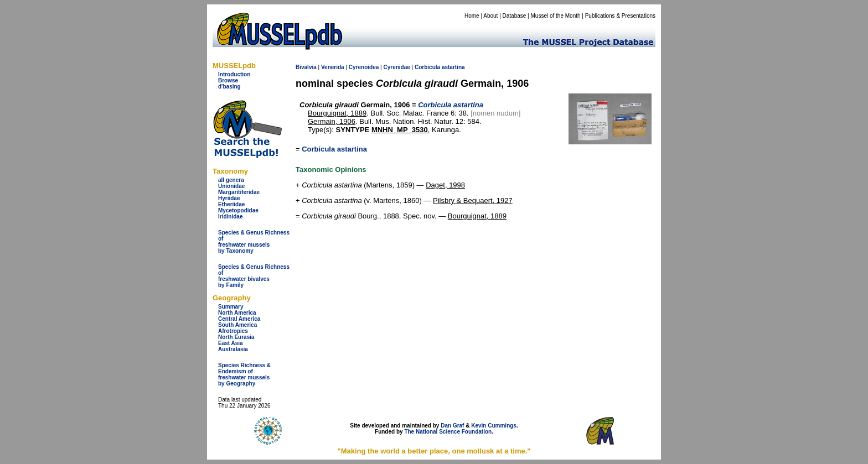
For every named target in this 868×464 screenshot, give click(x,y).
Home (472, 16)
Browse (228, 80)
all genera (231, 180)
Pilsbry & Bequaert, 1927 (473, 200)
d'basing (229, 87)
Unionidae (231, 186)
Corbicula (427, 67)
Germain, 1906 (332, 121)
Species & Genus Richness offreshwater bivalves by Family (254, 276)
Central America (239, 319)
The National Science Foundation (448, 432)
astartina (453, 67)
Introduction (234, 74)
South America (237, 325)
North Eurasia (236, 337)
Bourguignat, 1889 (337, 113)
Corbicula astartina (334, 149)
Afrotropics (233, 331)
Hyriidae (229, 198)
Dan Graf (452, 426)
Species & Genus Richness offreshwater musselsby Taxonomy (254, 242)
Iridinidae (230, 217)
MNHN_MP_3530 (400, 130)
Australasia (233, 349)
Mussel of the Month (556, 16)
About (490, 16)
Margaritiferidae (239, 192)
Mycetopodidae (238, 210)
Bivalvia (306, 67)
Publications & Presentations (620, 16)
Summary (231, 307)
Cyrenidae (396, 67)
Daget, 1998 (445, 185)
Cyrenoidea (364, 67)
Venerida (333, 67)
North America (237, 313)
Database (515, 16)
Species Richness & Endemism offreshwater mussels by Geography (244, 374)
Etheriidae (231, 204)
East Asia (231, 343)
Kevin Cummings (494, 426)
